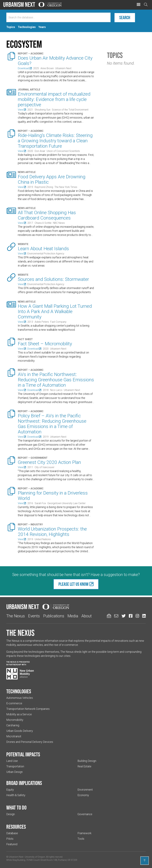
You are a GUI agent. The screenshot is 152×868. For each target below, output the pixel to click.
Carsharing (13, 725)
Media (73, 616)
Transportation (15, 766)
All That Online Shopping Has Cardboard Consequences (47, 215)
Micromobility (15, 720)
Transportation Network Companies (28, 709)
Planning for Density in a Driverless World (53, 496)
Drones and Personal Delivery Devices (30, 742)
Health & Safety (16, 795)
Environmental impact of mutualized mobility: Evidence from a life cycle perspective (54, 99)
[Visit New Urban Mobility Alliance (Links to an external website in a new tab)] (20, 674)
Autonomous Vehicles (20, 698)
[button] (139, 5)
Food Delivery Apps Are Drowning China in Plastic (52, 179)
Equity (10, 790)
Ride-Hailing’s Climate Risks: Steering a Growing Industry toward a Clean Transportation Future (55, 141)
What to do (16, 807)
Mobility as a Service (19, 714)
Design (11, 814)
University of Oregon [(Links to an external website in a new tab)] (35, 857)
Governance (85, 814)
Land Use (12, 761)
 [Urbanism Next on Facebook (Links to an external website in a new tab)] (131, 616)
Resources (16, 827)
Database (12, 833)
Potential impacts (23, 754)
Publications (54, 616)
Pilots (10, 839)
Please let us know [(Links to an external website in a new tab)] (73, 584)
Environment (85, 790)
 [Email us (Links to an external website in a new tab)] (116, 616)
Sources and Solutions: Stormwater (53, 279)
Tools (81, 839)
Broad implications (24, 783)
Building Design (87, 761)
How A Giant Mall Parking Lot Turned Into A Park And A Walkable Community (55, 311)
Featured (12, 844)
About (87, 616)
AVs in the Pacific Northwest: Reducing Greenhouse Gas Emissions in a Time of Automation (56, 380)
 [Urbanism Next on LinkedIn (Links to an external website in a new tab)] (144, 616)
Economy (83, 795)
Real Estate (84, 766)
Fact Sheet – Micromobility (45, 344)
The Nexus (16, 616)
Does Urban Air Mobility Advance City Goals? (55, 61)
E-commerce (14, 703)
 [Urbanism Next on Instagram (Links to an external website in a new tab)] (137, 616)
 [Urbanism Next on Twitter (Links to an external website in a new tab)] (124, 616)
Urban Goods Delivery (20, 731)
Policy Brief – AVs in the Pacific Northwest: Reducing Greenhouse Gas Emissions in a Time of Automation (52, 424)
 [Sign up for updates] (109, 616)
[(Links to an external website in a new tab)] (25, 68)
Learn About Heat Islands (43, 249)
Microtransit (14, 736)
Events (34, 616)
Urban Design (14, 772)
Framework (84, 833)
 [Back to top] (145, 860)
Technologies (19, 691)
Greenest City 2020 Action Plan (49, 462)
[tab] (11, 27)
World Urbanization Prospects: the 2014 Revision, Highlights (52, 532)
